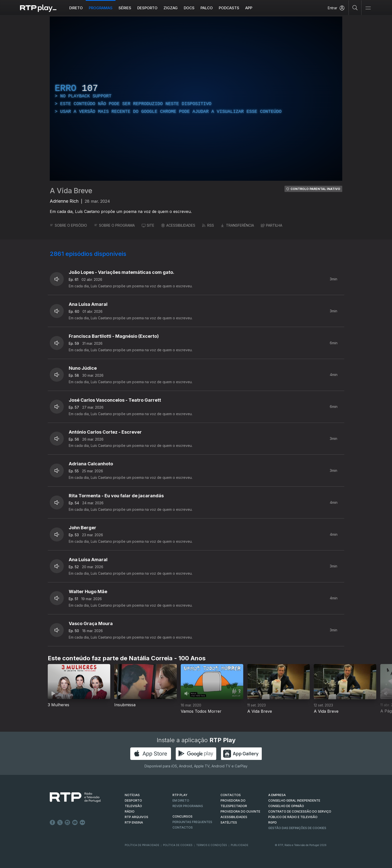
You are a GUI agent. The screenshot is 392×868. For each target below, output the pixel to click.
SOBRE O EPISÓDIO (68, 225)
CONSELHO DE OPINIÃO (286, 806)
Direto (76, 8)
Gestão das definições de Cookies (297, 828)
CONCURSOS (182, 816)
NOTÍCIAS (132, 795)
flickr (82, 823)
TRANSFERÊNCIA (237, 225)
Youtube (75, 823)
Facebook (52, 823)
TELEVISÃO (133, 806)
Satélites (229, 822)
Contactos (183, 827)
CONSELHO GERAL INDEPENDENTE (294, 800)
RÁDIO (130, 811)
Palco (207, 8)
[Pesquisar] (355, 7)
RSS (208, 225)
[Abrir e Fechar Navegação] (368, 8)
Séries (125, 8)
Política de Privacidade (142, 845)
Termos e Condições (212, 845)
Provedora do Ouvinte (240, 811)
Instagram (67, 823)
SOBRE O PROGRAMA (114, 225)
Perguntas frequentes (192, 822)
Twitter (60, 823)
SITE (148, 225)
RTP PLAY (180, 795)
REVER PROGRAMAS (188, 806)
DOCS (189, 8)
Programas (101, 8)
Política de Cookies (178, 845)
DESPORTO (133, 800)
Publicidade (239, 845)
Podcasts (229, 8)
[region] (196, 99)
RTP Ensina (134, 822)
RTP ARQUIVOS (136, 817)
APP (249, 8)
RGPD (272, 822)
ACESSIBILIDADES (178, 225)
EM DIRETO (181, 800)
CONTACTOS (231, 795)
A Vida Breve (71, 191)
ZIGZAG (171, 8)
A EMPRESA (277, 795)
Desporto (147, 8)
